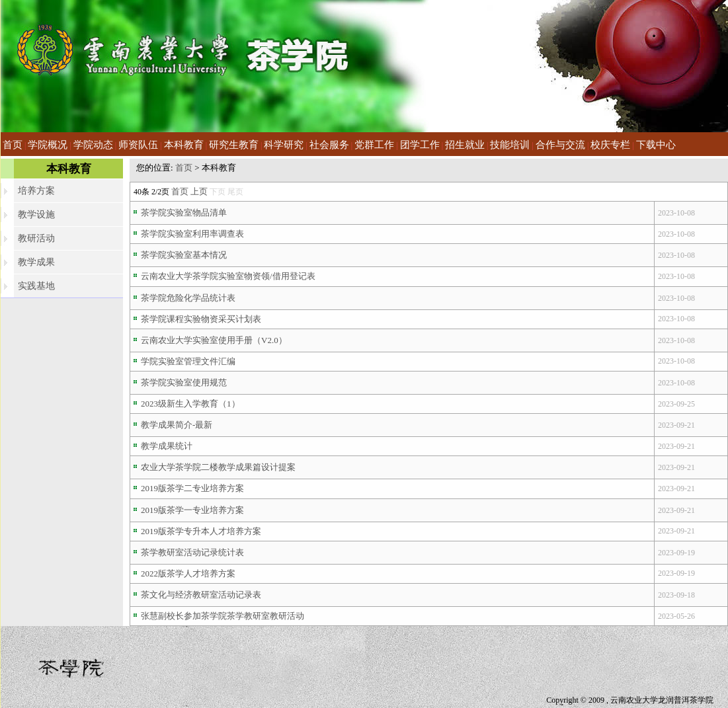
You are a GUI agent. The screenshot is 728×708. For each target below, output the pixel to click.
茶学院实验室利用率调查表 (192, 234)
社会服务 (329, 144)
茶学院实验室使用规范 (184, 382)
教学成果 (36, 262)
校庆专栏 (610, 144)
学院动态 (93, 144)
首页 (13, 144)
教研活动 (36, 238)
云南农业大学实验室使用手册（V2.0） (214, 340)
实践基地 (36, 286)
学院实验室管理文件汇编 (188, 361)
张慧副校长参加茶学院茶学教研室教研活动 (222, 616)
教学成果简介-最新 (177, 425)
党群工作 (374, 144)
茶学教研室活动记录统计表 (192, 552)
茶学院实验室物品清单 (184, 213)
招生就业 (465, 144)
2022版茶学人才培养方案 (188, 573)
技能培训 (510, 144)
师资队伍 (138, 144)
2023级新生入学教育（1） (190, 404)
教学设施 (36, 215)
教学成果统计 (167, 446)
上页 (199, 191)
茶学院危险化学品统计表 (188, 298)
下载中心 (656, 144)
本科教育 (184, 144)
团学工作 (420, 144)
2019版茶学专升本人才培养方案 (201, 531)
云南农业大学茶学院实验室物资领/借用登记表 (228, 276)
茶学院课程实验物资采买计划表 (201, 319)
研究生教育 (234, 144)
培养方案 (36, 191)
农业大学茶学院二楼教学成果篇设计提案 (218, 467)
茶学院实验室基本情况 (184, 255)
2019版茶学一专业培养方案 (192, 510)
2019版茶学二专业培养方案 (192, 488)
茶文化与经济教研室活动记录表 (201, 595)
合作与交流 (560, 144)
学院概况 (48, 144)
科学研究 (284, 144)
